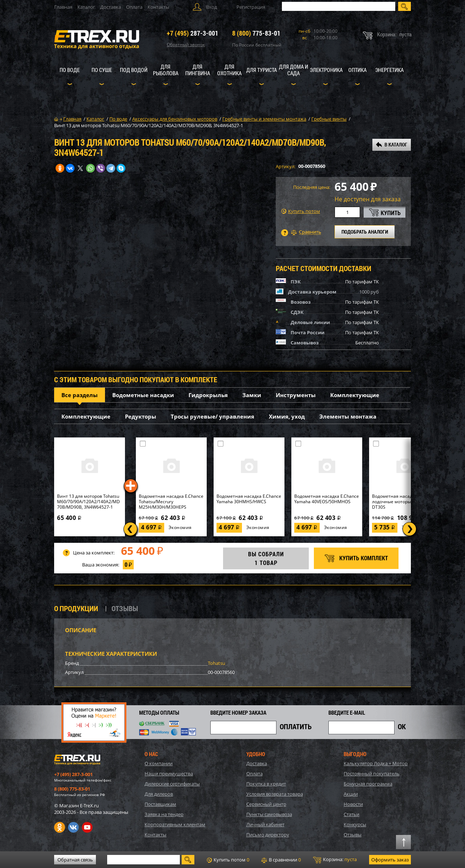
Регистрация (251, 7)
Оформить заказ (390, 860)
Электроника (326, 70)
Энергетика (389, 70)
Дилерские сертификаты (172, 784)
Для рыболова (166, 70)
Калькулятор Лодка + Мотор (376, 763)
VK (73, 827)
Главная (63, 7)
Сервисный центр (266, 804)
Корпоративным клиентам (175, 824)
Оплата (134, 7)
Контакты (158, 7)
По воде (70, 70)
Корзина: (335, 860)
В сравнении (281, 860)
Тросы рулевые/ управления (213, 416)
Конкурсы (355, 824)
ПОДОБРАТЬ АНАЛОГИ (365, 232)
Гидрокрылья (208, 395)
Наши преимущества (169, 774)
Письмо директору (268, 835)
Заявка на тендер (164, 814)
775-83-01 (256, 33)
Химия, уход (287, 416)
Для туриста (262, 70)
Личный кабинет (265, 824)
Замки (252, 395)
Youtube (87, 827)
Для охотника (229, 70)
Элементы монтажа (348, 416)
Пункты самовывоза (269, 814)
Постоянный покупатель (372, 774)
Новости (353, 804)
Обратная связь (75, 860)
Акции (351, 794)
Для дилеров (159, 794)
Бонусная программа (368, 784)
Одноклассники (60, 827)
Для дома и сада (294, 70)
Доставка (111, 7)
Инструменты (296, 395)
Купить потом (301, 211)
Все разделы (80, 395)
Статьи (351, 814)
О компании (159, 763)
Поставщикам (160, 804)
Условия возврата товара (275, 794)
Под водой (134, 70)
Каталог (86, 7)
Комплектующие (355, 395)
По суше (102, 70)
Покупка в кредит (266, 784)
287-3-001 (193, 33)
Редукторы (141, 416)
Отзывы (353, 835)
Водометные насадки (143, 395)
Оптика (357, 70)
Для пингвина (198, 70)
